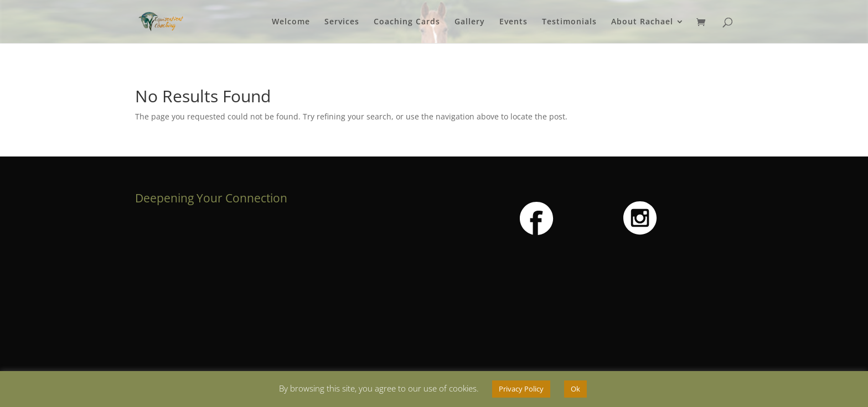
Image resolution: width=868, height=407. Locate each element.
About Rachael (642, 22)
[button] (537, 219)
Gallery (470, 22)
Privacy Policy (521, 389)
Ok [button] (575, 389)
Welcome (291, 22)
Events (513, 22)
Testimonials (569, 22)
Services (342, 22)
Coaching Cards (407, 22)
